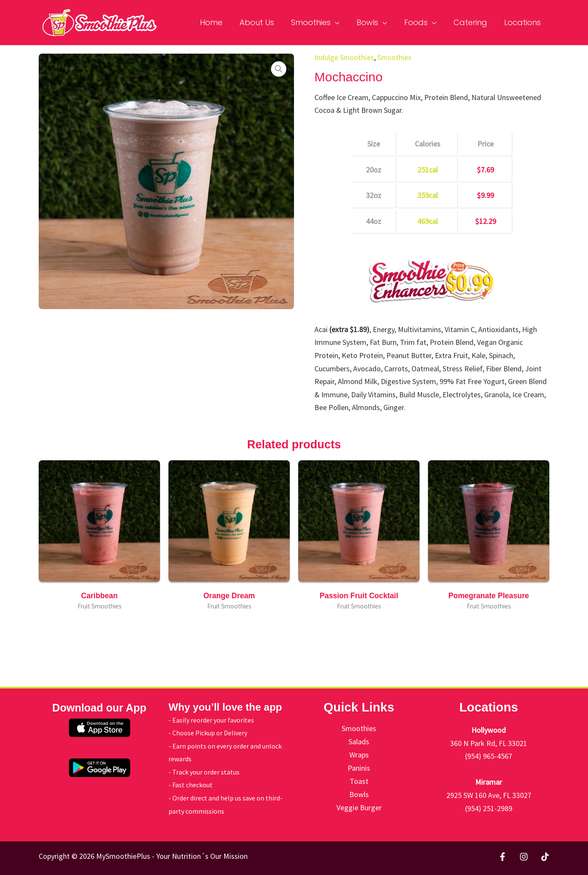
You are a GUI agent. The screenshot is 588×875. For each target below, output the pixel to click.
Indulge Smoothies (344, 57)
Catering (473, 22)
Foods (420, 22)
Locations (523, 22)
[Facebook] (502, 857)
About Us (266, 22)
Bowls (373, 22)
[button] (279, 69)
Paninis (359, 767)
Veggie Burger (359, 807)
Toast (359, 781)
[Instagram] (524, 857)
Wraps (359, 754)
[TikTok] (545, 857)
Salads (359, 742)
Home (222, 22)
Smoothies (318, 22)
